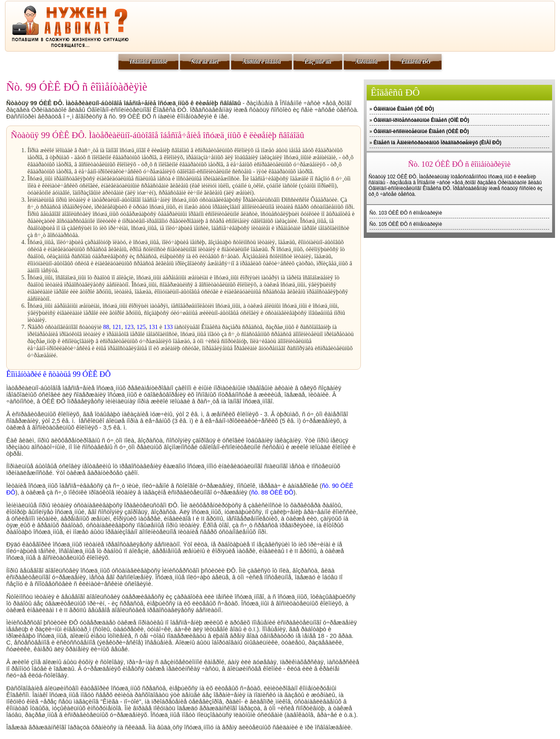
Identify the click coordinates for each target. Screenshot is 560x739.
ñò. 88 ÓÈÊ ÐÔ (272, 492)
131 (153, 327)
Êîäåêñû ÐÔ (416, 62)
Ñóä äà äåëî (205, 62)
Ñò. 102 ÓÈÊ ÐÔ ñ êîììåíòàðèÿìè (459, 164)
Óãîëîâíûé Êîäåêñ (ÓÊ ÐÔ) (404, 109)
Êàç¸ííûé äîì (318, 62)
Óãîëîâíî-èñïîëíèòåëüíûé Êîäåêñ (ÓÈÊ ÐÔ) (421, 131)
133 (168, 327)
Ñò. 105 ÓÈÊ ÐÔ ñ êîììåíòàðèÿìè (406, 224)
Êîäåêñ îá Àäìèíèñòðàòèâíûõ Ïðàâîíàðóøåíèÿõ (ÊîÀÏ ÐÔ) (438, 143)
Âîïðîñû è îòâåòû (262, 62)
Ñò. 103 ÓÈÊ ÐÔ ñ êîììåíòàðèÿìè (406, 213)
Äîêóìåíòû (366, 62)
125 (141, 327)
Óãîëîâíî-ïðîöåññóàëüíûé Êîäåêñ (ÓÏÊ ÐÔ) (422, 120)
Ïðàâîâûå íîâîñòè (149, 62)
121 (117, 327)
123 (129, 327)
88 (106, 327)
